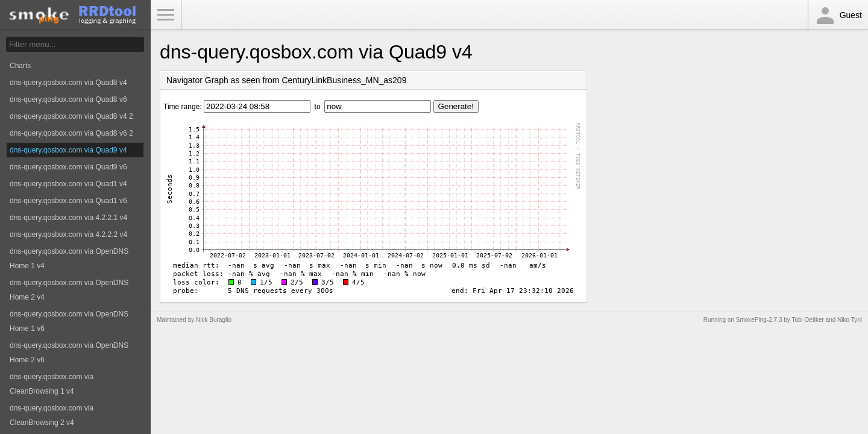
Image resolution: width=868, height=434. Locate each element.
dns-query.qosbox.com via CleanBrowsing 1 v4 (52, 384)
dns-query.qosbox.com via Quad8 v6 (68, 99)
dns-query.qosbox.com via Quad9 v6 (68, 167)
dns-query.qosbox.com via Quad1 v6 (68, 201)
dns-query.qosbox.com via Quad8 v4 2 (71, 116)
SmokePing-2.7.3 (759, 320)
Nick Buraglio (214, 320)
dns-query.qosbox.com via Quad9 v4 (68, 150)
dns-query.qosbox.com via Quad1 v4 (68, 184)
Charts (20, 66)
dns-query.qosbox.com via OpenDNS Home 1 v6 (69, 321)
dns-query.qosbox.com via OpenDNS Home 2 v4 (69, 290)
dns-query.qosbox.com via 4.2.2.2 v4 (68, 234)
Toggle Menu (166, 15)
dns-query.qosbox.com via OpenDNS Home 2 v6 (69, 353)
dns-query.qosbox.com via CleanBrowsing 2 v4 (52, 415)
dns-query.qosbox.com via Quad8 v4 (68, 83)
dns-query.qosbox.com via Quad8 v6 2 (71, 133)
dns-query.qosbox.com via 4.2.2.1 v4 (68, 218)
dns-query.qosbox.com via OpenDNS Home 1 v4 (69, 259)
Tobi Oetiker (807, 320)
